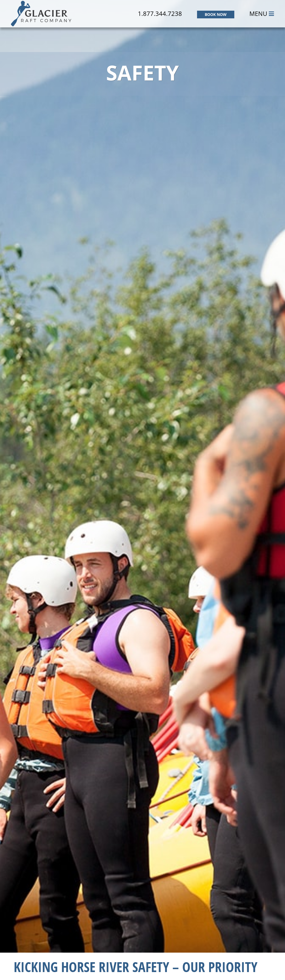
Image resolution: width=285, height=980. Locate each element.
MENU (262, 13)
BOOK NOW (216, 14)
